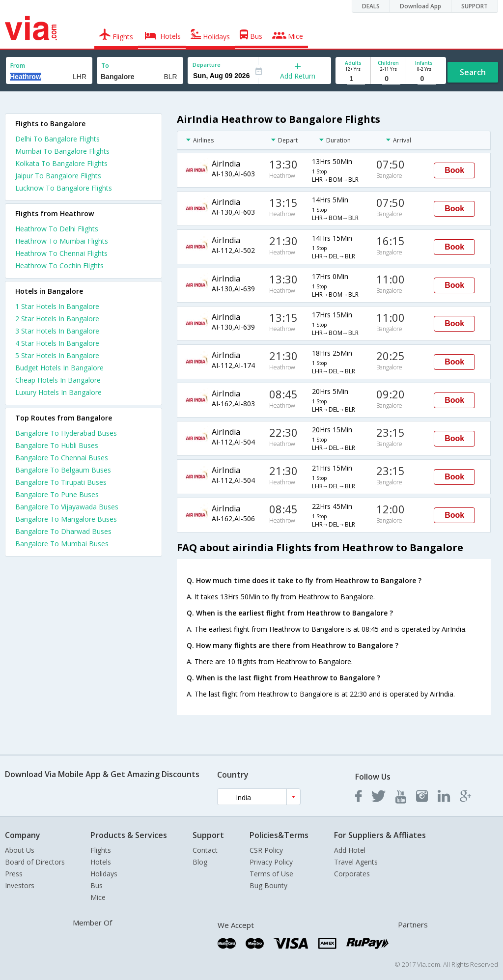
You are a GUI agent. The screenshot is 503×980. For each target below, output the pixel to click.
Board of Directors (35, 862)
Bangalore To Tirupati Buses (61, 482)
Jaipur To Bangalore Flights (58, 176)
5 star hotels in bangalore (57, 355)
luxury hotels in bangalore (58, 392)
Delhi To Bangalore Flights (57, 139)
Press (14, 874)
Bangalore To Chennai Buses (62, 458)
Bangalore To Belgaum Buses (63, 470)
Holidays (104, 874)
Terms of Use (271, 874)
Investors (20, 885)
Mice (98, 897)
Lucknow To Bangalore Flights (64, 188)
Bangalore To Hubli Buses (57, 445)
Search (473, 72)
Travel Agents (356, 862)
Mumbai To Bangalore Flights (62, 151)
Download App (420, 6)
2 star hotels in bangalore (57, 319)
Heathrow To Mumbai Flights (62, 241)
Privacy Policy (271, 862)
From (18, 66)
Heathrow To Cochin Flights (59, 266)
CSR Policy (266, 850)
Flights (101, 850)
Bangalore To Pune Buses (57, 494)
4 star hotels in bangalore (57, 343)
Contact (205, 850)
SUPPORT (475, 6)
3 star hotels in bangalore (57, 331)
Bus (97, 885)
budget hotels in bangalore (59, 368)
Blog (200, 862)
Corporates (352, 874)
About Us (20, 850)
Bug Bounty (268, 885)
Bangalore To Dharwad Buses (63, 531)
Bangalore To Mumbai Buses (62, 544)
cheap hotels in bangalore (58, 380)
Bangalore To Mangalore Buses (66, 519)
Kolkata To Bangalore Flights (61, 163)
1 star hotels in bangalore (57, 306)
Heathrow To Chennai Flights (61, 253)
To (105, 66)
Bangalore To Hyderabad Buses (66, 433)
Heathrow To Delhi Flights (57, 229)
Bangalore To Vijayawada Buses (67, 507)
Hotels (101, 862)
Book (454, 170)
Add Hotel (350, 850)
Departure (207, 65)
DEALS (371, 6)
